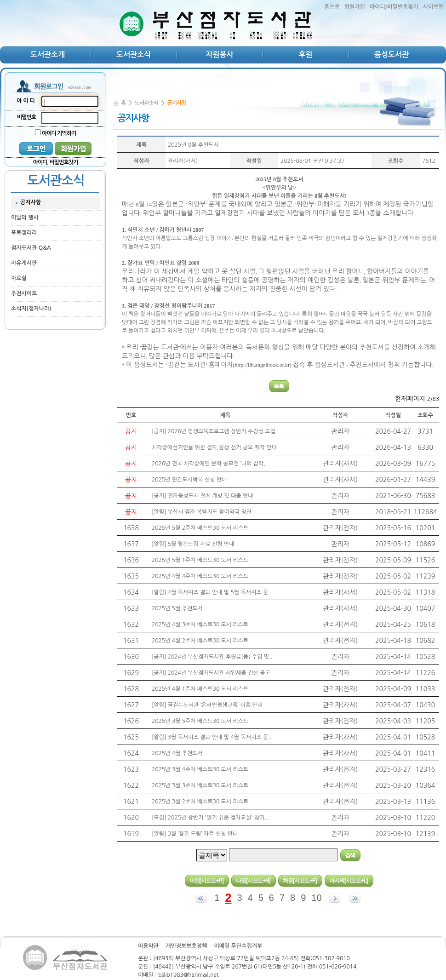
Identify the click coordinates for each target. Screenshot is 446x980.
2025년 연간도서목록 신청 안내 (189, 480)
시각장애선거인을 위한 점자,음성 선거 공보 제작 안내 (214, 447)
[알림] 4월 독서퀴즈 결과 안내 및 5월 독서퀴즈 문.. (212, 592)
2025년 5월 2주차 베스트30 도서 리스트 (200, 528)
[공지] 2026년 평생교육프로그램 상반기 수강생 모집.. (215, 431)
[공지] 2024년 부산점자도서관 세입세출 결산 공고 (211, 673)
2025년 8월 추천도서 (193, 145)
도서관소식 (134, 54)
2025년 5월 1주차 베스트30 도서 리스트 (200, 560)
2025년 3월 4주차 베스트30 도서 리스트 (200, 769)
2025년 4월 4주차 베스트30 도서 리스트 (200, 576)
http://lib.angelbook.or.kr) (263, 365)
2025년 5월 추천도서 (177, 608)
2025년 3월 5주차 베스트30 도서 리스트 (200, 721)
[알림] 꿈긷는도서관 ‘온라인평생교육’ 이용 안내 (207, 705)
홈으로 (332, 7)
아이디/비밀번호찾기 (394, 7)
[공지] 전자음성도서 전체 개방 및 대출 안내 (203, 496)
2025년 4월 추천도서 (177, 753)
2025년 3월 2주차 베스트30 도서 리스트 (200, 802)
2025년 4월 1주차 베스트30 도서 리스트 (200, 689)
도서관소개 (48, 54)
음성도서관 (392, 54)
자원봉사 (219, 54)
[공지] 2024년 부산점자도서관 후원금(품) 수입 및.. (212, 657)
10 (316, 898)
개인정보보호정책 (186, 946)
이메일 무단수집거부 (238, 946)
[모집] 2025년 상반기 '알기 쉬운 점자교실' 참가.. (210, 818)
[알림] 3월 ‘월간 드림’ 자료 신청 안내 (195, 834)
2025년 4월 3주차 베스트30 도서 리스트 (200, 625)
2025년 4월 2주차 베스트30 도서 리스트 (200, 641)
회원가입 (355, 7)
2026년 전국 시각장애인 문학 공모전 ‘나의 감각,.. (210, 464)
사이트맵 (433, 7)
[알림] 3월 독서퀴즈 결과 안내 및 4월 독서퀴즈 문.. (212, 737)
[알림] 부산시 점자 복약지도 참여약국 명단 (202, 512)
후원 (305, 54)
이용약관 (148, 946)
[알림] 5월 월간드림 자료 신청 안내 (193, 544)
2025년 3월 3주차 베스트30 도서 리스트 (200, 785)
